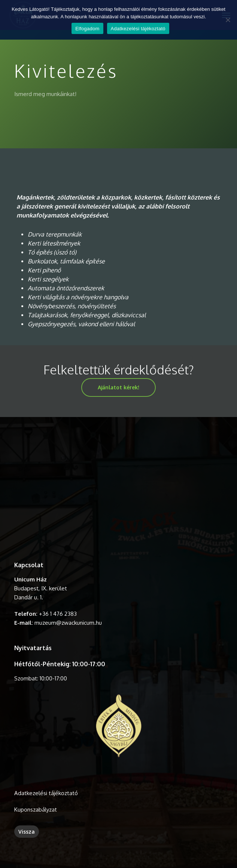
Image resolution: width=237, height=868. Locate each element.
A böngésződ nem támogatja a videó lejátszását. (118, 490)
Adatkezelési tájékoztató (46, 793)
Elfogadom (87, 29)
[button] (118, 387)
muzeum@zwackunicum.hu (68, 623)
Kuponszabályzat (36, 810)
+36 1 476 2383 (58, 614)
